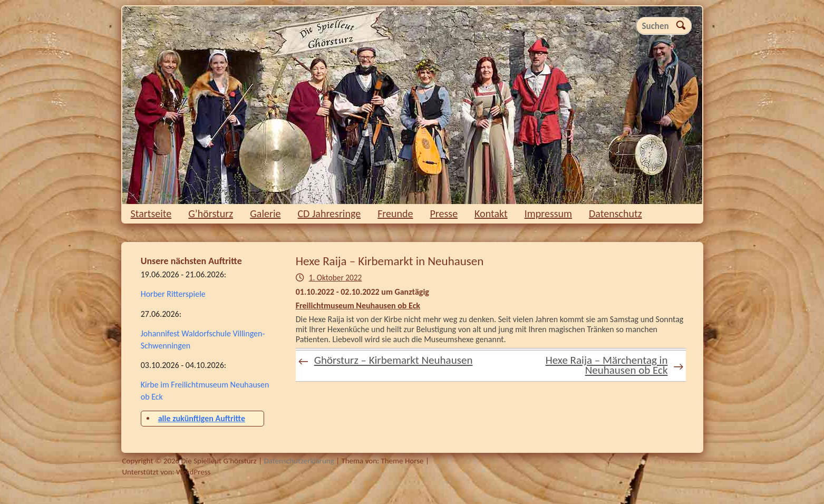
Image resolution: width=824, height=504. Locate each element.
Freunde (395, 214)
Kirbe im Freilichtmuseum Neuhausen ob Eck (205, 390)
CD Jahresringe (329, 214)
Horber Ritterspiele (173, 294)
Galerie (265, 214)
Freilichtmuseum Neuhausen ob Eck (358, 306)
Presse (444, 214)
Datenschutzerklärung (299, 461)
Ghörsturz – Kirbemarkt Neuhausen (386, 361)
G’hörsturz (211, 214)
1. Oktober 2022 (336, 278)
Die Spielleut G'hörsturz (412, 105)
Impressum (548, 214)
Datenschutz (615, 214)
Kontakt (491, 214)
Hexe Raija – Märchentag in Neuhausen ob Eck (615, 365)
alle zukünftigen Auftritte (202, 418)
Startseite (151, 214)
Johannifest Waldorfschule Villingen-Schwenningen (203, 339)
